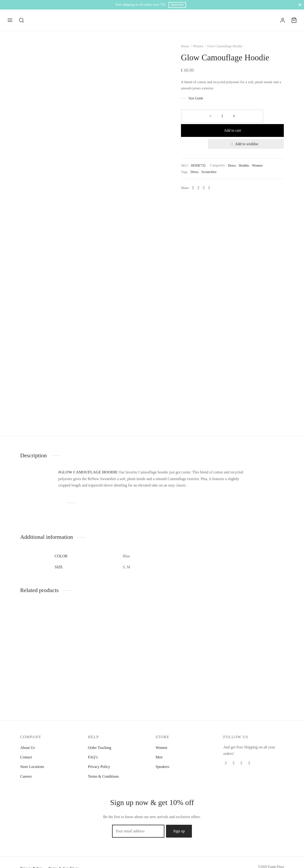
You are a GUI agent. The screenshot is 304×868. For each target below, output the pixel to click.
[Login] (283, 20)
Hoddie (252, 156)
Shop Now (177, 5)
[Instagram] (242, 763)
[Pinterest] (212, 178)
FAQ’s (93, 757)
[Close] (300, 5)
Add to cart (250, 121)
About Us (28, 748)
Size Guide (204, 104)
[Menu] (10, 20)
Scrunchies (217, 163)
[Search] (21, 20)
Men (159, 757)
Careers (26, 776)
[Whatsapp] (217, 178)
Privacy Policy (99, 767)
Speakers (162, 767)
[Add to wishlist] (250, 135)
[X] (207, 178)
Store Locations (32, 767)
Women (206, 51)
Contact (26, 757)
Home (193, 51)
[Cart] (294, 20)
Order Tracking (100, 748)
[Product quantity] (201, 121)
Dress (240, 156)
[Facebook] (201, 178)
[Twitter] (234, 763)
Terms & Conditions (103, 776)
